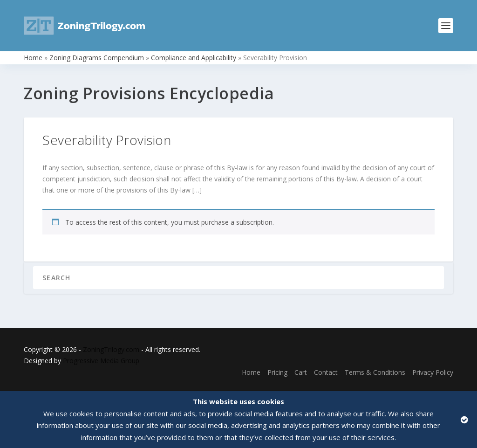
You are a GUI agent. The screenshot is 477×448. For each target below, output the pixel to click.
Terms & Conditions (375, 372)
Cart (301, 372)
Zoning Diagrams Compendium (97, 58)
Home (33, 58)
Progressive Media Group (101, 361)
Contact (326, 372)
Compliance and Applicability (194, 58)
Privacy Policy (433, 372)
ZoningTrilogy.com (111, 349)
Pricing (277, 372)
